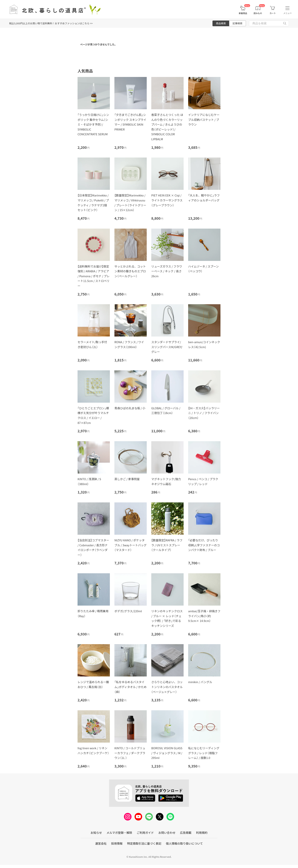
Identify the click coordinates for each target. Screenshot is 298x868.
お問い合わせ (167, 833)
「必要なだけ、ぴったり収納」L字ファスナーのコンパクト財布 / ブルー (204, 545)
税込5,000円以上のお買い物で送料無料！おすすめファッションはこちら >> (51, 23)
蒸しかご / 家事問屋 (127, 479)
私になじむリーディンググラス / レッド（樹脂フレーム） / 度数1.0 (204, 753)
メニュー (288, 13)
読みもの (258, 13)
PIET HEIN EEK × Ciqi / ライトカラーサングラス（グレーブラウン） (167, 200)
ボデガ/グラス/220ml (128, 611)
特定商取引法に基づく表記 (144, 843)
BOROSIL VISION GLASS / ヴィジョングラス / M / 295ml (167, 753)
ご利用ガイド (145, 833)
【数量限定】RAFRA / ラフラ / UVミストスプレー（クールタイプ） (167, 545)
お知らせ (96, 833)
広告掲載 (186, 833)
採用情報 (117, 843)
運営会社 (101, 843)
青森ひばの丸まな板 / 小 (130, 408)
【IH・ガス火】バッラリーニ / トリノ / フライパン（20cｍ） (204, 413)
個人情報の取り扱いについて (184, 843)
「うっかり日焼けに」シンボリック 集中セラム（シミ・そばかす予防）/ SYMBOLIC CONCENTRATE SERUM (93, 124)
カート (273, 13)
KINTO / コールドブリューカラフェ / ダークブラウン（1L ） (130, 753)
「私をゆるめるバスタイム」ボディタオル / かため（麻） (131, 687)
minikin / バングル (200, 682)
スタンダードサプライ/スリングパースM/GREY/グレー (167, 347)
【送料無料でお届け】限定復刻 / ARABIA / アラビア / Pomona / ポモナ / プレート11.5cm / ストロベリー (94, 276)
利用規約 (202, 833)
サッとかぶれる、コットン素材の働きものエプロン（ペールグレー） (130, 271)
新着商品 (243, 13)
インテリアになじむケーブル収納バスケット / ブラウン (204, 120)
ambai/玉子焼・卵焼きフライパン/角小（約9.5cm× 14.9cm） (204, 616)
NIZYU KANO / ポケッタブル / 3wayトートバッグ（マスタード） (130, 545)
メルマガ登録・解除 (119, 833)
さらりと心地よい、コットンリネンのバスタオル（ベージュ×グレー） (167, 687)
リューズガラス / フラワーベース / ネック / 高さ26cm (167, 271)
